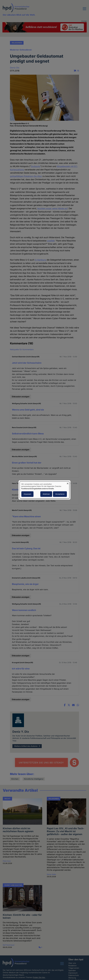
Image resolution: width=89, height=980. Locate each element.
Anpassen (27, 494)
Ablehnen (46, 494)
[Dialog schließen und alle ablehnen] (68, 483)
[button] (84, 10)
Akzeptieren (60, 494)
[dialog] (44, 490)
